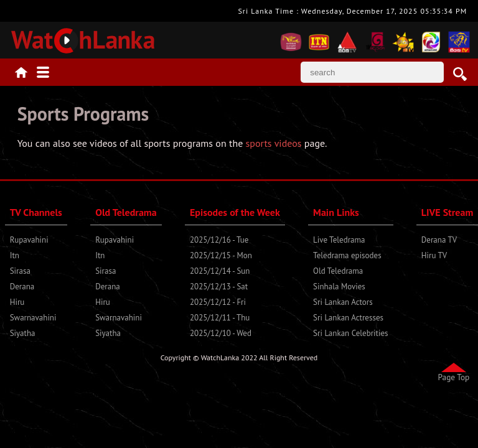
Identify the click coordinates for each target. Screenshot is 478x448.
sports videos (274, 143)
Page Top (454, 377)
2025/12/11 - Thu (220, 318)
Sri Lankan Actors (343, 302)
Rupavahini (29, 240)
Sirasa (20, 271)
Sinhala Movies (339, 287)
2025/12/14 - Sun (220, 271)
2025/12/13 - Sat (219, 287)
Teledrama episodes (347, 255)
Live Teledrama (339, 240)
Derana (22, 287)
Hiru (17, 302)
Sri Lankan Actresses (348, 318)
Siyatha (23, 333)
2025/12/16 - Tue (219, 240)
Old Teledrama (338, 271)
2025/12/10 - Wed (221, 333)
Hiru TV (434, 255)
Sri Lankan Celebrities (350, 333)
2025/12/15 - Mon (221, 255)
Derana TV (439, 240)
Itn (15, 255)
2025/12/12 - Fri (218, 302)
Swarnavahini (33, 318)
